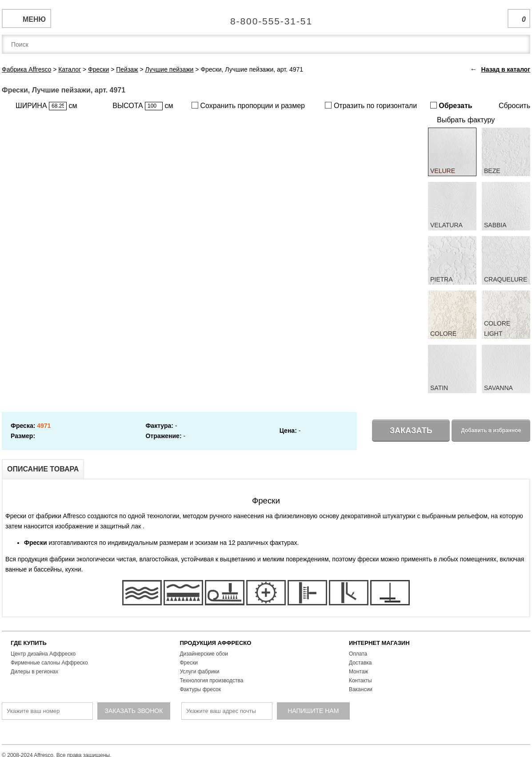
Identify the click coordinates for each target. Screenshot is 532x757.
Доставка (360, 663)
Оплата (358, 654)
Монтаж (359, 672)
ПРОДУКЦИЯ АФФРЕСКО (215, 643)
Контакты (360, 680)
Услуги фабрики (199, 672)
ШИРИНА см (46, 106)
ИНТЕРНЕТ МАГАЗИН (379, 643)
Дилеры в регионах (34, 672)
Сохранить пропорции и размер (248, 106)
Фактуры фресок (200, 689)
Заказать (411, 431)
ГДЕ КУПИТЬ (29, 643)
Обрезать (451, 106)
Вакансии (361, 689)
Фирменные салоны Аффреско (49, 663)
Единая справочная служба (266, 18)
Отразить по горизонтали (371, 106)
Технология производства (211, 680)
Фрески (188, 663)
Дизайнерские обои (204, 654)
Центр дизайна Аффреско (43, 654)
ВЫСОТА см (143, 106)
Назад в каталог (506, 69)
